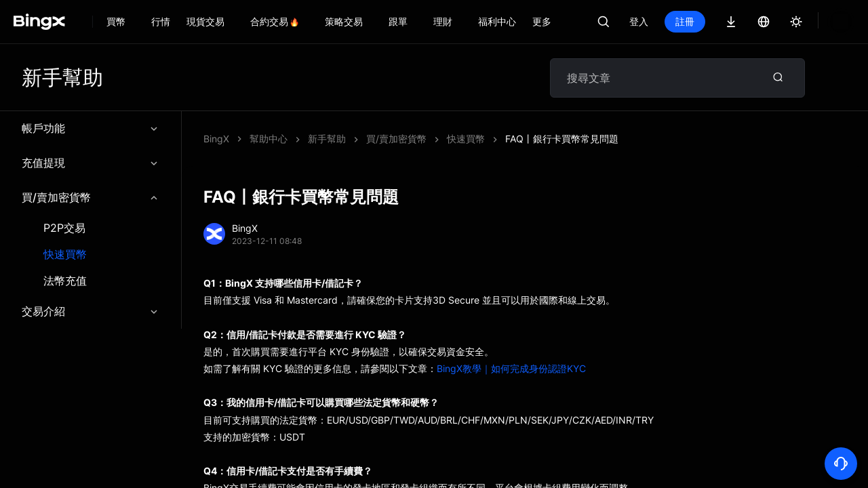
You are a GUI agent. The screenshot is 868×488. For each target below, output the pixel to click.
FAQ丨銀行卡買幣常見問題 (364, 139)
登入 (685, 21)
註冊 (731, 21)
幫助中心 (269, 139)
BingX (216, 139)
